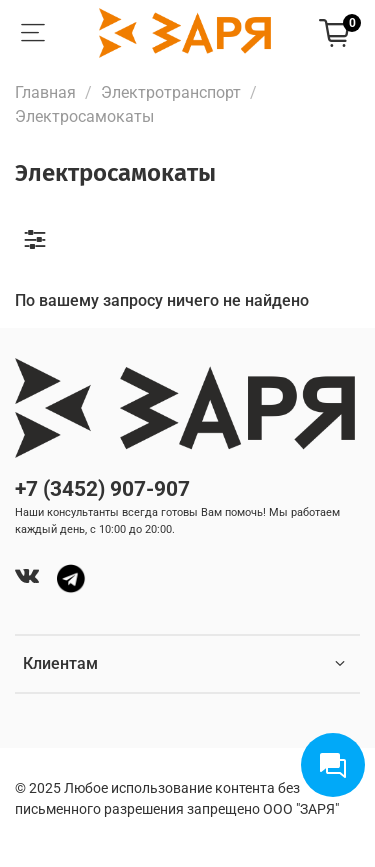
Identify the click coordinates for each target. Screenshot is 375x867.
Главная (45, 92)
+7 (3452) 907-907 (102, 489)
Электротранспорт (171, 92)
